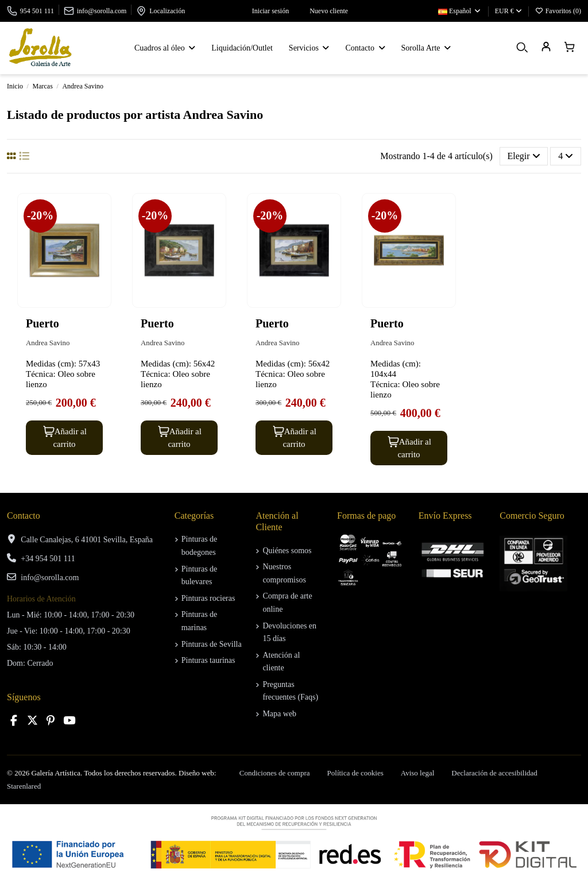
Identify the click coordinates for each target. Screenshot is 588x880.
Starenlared (24, 786)
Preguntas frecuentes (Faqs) (290, 691)
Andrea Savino (48, 343)
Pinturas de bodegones (200, 545)
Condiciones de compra (275, 773)
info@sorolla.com (102, 11)
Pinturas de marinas (200, 621)
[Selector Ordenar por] (524, 156)
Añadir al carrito (64, 437)
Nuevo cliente (323, 11)
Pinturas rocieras (208, 598)
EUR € (508, 11)
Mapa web (279, 714)
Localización (167, 11)
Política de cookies (355, 773)
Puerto (42, 323)
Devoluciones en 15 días (289, 632)
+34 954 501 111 (48, 559)
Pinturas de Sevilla (212, 644)
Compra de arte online (287, 602)
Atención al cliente (281, 661)
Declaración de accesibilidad (494, 773)
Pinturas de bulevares (200, 575)
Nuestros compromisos (284, 573)
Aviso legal (418, 773)
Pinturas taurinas (208, 660)
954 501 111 (37, 11)
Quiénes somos (287, 551)
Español (460, 11)
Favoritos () (558, 11)
